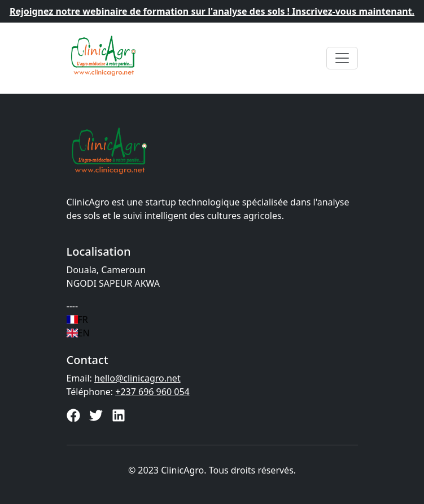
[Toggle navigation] (342, 58)
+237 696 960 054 (152, 392)
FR (77, 319)
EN (78, 333)
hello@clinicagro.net (137, 378)
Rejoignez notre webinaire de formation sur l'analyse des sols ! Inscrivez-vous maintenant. (212, 11)
